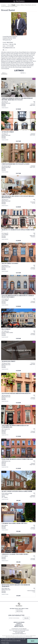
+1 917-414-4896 (10, 46)
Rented (23, 73)
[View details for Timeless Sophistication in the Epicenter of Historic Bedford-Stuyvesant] (18, 94)
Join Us (34, 5)
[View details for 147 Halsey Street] (18, 127)
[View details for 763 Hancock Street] (18, 356)
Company (3, 5)
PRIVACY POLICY (19, 627)
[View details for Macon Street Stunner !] (18, 258)
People (13, 5)
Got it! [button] (33, 641)
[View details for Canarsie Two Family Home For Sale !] (18, 518)
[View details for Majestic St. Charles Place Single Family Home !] (18, 225)
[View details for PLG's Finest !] (18, 324)
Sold (4, 73)
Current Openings (5, 6)
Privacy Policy (14, 6)
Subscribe (26, 618)
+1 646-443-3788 (12, 44)
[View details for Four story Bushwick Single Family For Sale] (18, 454)
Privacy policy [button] (5, 643)
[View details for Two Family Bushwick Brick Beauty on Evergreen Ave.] (18, 421)
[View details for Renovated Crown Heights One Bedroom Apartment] (18, 581)
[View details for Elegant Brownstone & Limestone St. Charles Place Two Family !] (18, 291)
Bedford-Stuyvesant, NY (7, 39)
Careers (18, 5)
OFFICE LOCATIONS (19, 622)
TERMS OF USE (19, 625)
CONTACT (19, 624)
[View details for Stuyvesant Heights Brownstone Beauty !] (18, 388)
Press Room (28, 5)
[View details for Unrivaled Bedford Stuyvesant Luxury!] (18, 159)
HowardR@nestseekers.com (9, 48)
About (9, 5)
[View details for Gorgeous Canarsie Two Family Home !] (18, 548)
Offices (22, 5)
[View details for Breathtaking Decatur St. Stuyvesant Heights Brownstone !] (18, 192)
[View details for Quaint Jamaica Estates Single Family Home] (18, 486)
